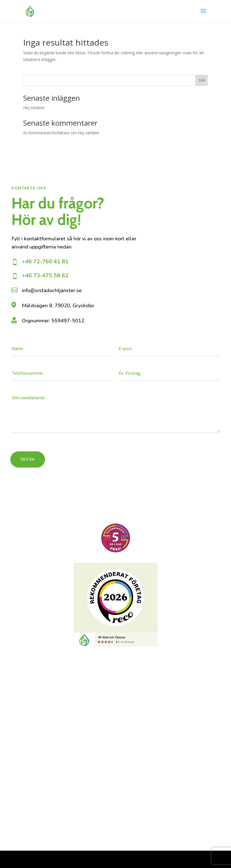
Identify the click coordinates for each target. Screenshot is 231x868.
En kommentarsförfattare (46, 133)
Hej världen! (34, 108)
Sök (202, 80)
